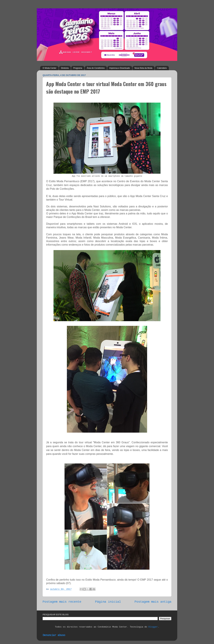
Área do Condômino (96, 68)
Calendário (162, 68)
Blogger (153, 627)
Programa (78, 68)
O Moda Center (49, 68)
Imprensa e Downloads (120, 68)
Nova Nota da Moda (144, 68)
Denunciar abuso (54, 635)
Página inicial (108, 602)
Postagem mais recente (62, 602)
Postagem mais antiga (153, 602)
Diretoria (65, 68)
